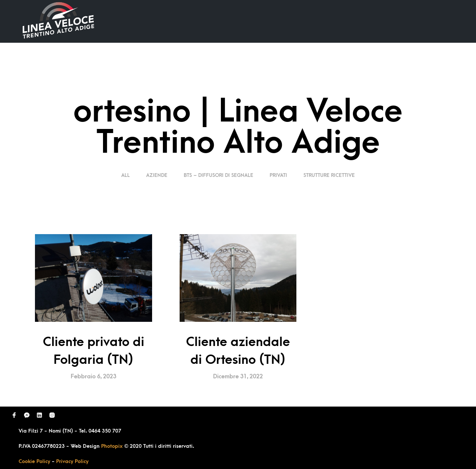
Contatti (425, 21)
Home (222, 21)
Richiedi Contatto (370, 21)
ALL (126, 175)
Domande (315, 21)
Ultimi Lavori (266, 21)
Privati (278, 175)
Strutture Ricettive (329, 175)
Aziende (157, 175)
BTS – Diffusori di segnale (218, 175)
